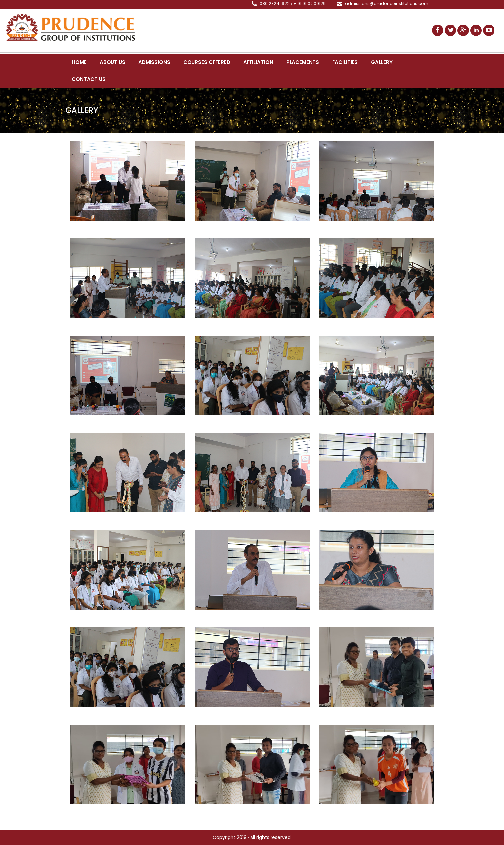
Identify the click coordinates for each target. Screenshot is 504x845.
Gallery (382, 62)
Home (79, 62)
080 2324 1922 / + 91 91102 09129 (293, 3)
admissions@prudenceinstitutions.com (387, 3)
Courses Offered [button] (207, 62)
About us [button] (112, 62)
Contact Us (89, 79)
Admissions (154, 62)
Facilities (345, 62)
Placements (303, 62)
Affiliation (258, 62)
